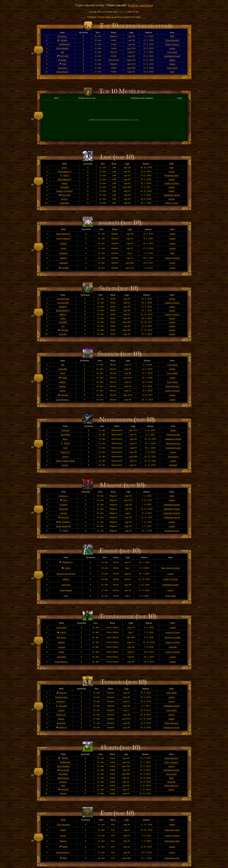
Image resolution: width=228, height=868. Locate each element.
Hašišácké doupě (172, 56)
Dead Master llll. (63, 526)
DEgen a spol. (172, 203)
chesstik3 (62, 657)
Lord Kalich (62, 627)
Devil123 (65, 517)
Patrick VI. (65, 452)
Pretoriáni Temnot (172, 513)
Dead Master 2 (63, 400)
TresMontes (64, 44)
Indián (63, 318)
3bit (62, 52)
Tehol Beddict (62, 48)
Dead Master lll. (63, 234)
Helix (63, 786)
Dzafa (64, 378)
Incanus (62, 647)
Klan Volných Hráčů (170, 568)
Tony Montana (63, 825)
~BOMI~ (64, 40)
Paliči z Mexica (172, 44)
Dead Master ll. (63, 852)
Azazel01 (63, 253)
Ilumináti (173, 465)
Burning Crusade (173, 637)
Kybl (65, 448)
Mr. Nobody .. (65, 522)
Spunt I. (64, 199)
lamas (65, 183)
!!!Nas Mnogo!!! (172, 40)
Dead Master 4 (65, 171)
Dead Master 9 (63, 310)
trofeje (133, 5)
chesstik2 (65, 187)
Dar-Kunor (62, 637)
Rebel (63, 830)
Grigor (65, 168)
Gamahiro (62, 68)
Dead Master (62, 72)
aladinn (63, 258)
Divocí (173, 452)
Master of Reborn (65, 191)
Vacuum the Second (66, 574)
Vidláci (172, 60)
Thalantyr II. (67, 562)
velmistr (63, 513)
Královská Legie (173, 448)
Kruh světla (172, 373)
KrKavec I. (62, 36)
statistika (146, 5)
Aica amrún (172, 68)
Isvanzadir (65, 203)
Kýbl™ (66, 175)
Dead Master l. (62, 662)
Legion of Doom (172, 183)
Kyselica (63, 505)
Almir (63, 373)
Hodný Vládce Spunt (65, 461)
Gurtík (63, 248)
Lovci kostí (172, 52)
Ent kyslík (64, 56)
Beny (65, 439)
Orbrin (68, 568)
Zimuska (62, 60)
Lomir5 (61, 710)
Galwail (63, 243)
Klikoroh (63, 693)
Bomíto (63, 386)
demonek (64, 509)
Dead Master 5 (65, 179)
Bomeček (61, 723)
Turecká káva (63, 299)
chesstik (65, 268)
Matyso (63, 841)
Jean (64, 64)
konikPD (63, 307)
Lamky (172, 48)
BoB (172, 36)
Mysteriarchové (172, 175)
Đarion (61, 719)
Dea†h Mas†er (63, 239)
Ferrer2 (63, 793)
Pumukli (63, 334)
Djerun (65, 457)
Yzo (63, 326)
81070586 (65, 435)
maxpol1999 (63, 303)
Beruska (63, 706)
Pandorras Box (173, 435)
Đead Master (66, 590)
